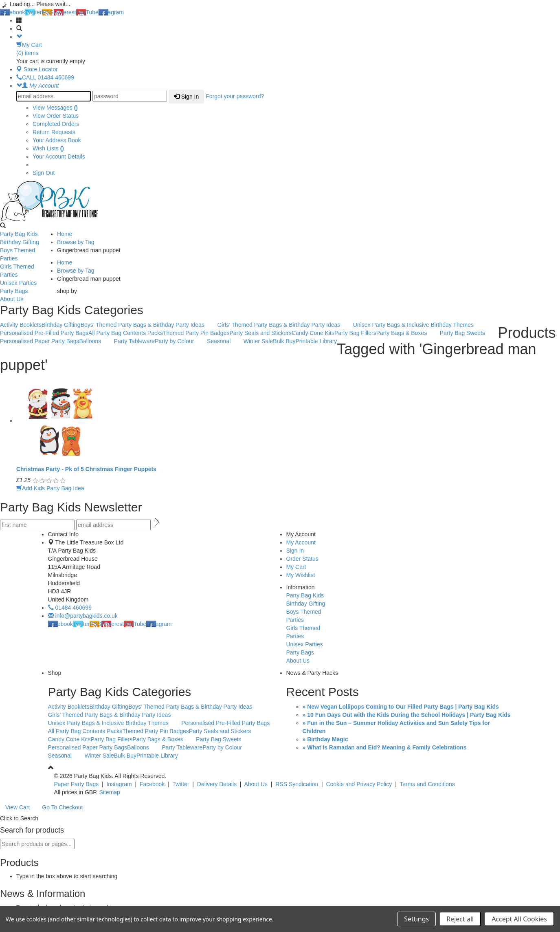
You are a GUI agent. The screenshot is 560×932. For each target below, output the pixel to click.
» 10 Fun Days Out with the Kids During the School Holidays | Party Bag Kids (407, 715)
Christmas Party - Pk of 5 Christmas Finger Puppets (86, 469)
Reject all (460, 919)
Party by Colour (179, 342)
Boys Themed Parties (26, 254)
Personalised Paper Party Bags (40, 341)
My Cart (296, 567)
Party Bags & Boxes (406, 333)
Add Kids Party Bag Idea (50, 488)
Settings (416, 919)
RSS (48, 12)
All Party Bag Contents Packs (126, 333)
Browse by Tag (76, 242)
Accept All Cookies (519, 919)
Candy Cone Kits (313, 333)
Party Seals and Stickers (260, 333)
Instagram (111, 12)
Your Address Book (57, 140)
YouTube (87, 12)
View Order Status (56, 116)
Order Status (302, 559)
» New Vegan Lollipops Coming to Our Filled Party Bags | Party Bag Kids (401, 707)
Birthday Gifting (26, 242)
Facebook (12, 12)
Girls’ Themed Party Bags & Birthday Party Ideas (283, 325)
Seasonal (223, 342)
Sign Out (44, 173)
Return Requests (54, 132)
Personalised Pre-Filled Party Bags (44, 333)
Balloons (95, 342)
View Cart (18, 807)
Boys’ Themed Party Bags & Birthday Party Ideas (147, 325)
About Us (26, 300)
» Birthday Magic (325, 739)
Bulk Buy (284, 341)
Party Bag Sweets (467, 333)
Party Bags (26, 291)
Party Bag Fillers (355, 333)
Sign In (186, 97)
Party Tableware (134, 341)
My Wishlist (301, 575)
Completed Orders (56, 124)
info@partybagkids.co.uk (83, 616)
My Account (301, 542)
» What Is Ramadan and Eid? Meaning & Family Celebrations (385, 747)
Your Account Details (59, 156)
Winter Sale (258, 341)
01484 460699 (70, 608)
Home (65, 234)
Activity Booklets (21, 325)
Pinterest (65, 12)
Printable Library (316, 341)
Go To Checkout (62, 807)
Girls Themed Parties (26, 271)
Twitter (33, 12)
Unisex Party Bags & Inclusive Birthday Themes (418, 325)
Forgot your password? (235, 96)
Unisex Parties (26, 283)
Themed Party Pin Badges (196, 333)
